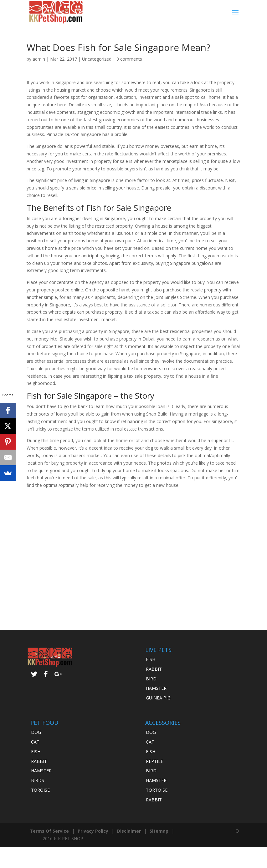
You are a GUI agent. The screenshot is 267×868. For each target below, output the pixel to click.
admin (39, 59)
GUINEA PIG (158, 698)
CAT (35, 742)
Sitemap (159, 831)
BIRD (151, 679)
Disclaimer (129, 831)
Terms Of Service (49, 831)
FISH (151, 659)
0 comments (129, 59)
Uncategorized (97, 59)
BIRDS (38, 780)
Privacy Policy (93, 831)
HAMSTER (156, 688)
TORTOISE (157, 790)
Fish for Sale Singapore (129, 208)
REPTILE (154, 761)
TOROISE (40, 790)
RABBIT (154, 669)
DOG (36, 732)
